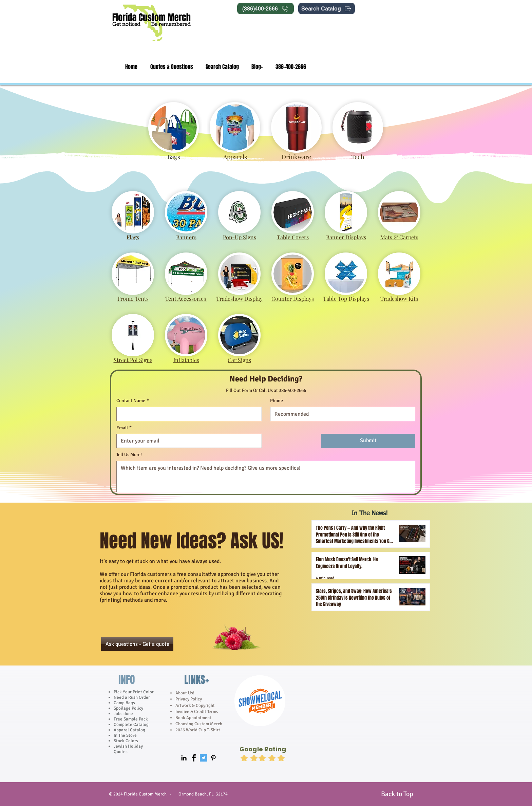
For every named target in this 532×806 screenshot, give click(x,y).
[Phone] (341, 414)
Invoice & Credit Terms (197, 712)
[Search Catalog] (327, 8)
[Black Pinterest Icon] (213, 758)
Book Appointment (193, 718)
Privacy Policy (189, 699)
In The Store (125, 735)
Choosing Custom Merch (199, 724)
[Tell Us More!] (266, 476)
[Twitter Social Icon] (204, 758)
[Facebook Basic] (194, 758)
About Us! (185, 693)
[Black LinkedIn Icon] (184, 758)
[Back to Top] (397, 794)
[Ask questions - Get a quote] (137, 644)
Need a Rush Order (132, 697)
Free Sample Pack (131, 719)
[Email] (187, 441)
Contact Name (133, 401)
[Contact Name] (187, 414)
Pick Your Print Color (134, 692)
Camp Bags (124, 703)
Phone (277, 401)
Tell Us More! (129, 455)
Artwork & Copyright (195, 706)
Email (124, 428)
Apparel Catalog (129, 730)
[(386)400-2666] (265, 8)
